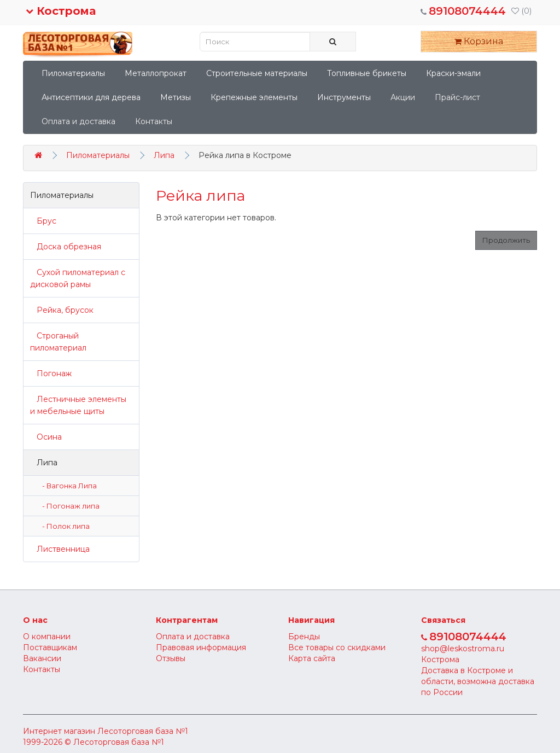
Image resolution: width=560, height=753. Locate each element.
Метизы (176, 97)
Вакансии (42, 658)
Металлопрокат (156, 73)
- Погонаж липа (68, 506)
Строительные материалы (257, 73)
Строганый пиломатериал (58, 342)
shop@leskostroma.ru (463, 649)
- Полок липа (63, 526)
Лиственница (60, 549)
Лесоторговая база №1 (143, 731)
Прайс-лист (457, 97)
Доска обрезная (66, 247)
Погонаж (51, 373)
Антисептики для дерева (91, 97)
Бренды (304, 637)
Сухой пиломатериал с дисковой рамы (78, 278)
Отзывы (171, 658)
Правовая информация (201, 647)
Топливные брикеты (367, 73)
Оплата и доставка (78, 121)
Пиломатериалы (73, 73)
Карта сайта (312, 658)
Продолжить (506, 240)
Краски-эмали (453, 73)
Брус (43, 221)
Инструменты (344, 97)
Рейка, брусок (62, 310)
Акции (403, 97)
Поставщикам (50, 647)
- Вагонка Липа (67, 486)
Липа (164, 155)
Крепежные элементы (254, 97)
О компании (47, 637)
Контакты (154, 121)
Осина (46, 437)
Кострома (61, 11)
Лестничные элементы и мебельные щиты (78, 405)
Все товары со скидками (337, 647)
